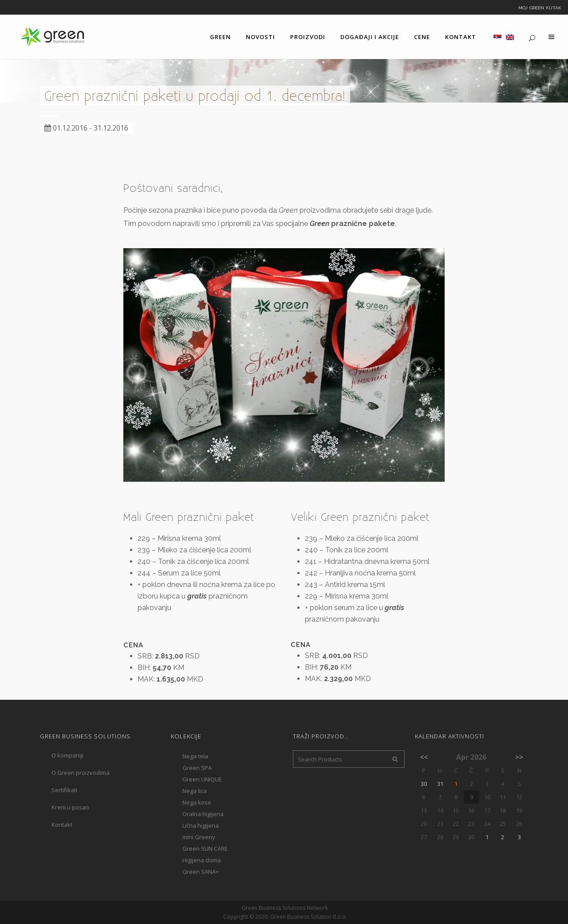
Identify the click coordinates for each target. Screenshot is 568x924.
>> (519, 757)
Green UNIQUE (202, 779)
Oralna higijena (203, 814)
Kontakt (62, 825)
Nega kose (197, 802)
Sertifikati (64, 790)
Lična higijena (201, 825)
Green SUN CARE (205, 849)
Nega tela (195, 756)
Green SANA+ (201, 872)
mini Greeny (199, 837)
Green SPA (197, 768)
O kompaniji (67, 755)
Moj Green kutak (540, 7)
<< (424, 757)
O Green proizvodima (81, 773)
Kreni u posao (70, 807)
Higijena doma (202, 860)
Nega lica (195, 791)
